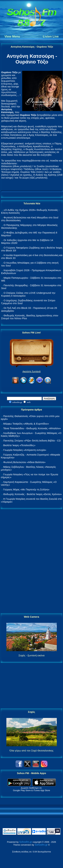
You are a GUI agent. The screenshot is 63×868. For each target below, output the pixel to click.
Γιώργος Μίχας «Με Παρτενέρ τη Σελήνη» (26, 489)
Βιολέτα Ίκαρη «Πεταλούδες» (19, 445)
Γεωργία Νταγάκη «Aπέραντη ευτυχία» (25, 450)
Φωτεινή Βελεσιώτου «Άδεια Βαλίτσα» (24, 462)
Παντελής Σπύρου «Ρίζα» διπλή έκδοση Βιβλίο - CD (32, 441)
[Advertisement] (32, 561)
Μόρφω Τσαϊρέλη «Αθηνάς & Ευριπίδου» (26, 424)
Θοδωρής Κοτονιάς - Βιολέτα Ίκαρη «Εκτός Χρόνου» (32, 494)
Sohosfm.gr (26, 842)
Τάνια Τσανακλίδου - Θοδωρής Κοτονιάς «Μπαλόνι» (32, 428)
